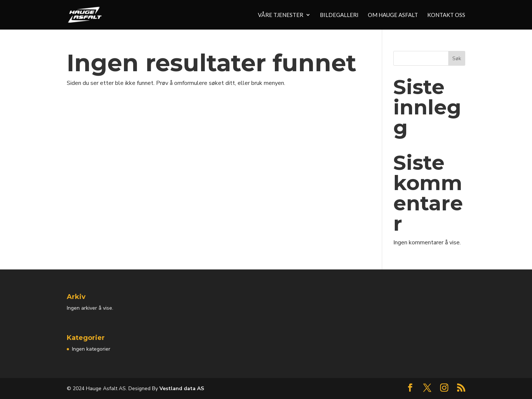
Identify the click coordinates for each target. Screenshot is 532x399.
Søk (457, 59)
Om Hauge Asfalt (393, 15)
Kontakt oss (446, 15)
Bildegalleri (339, 15)
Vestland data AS (181, 388)
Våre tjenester (281, 15)
